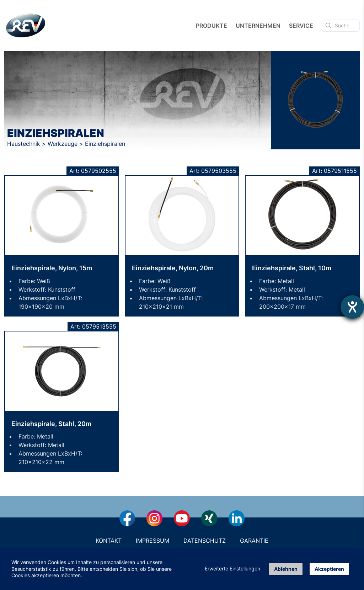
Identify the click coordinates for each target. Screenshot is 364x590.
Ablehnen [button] (286, 569)
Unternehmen (258, 26)
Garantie (254, 541)
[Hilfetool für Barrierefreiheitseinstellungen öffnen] (352, 307)
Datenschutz (205, 541)
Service (301, 26)
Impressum (152, 541)
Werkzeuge (63, 144)
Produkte (212, 26)
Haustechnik (25, 144)
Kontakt (109, 541)
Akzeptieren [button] (329, 569)
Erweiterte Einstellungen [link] (232, 568)
